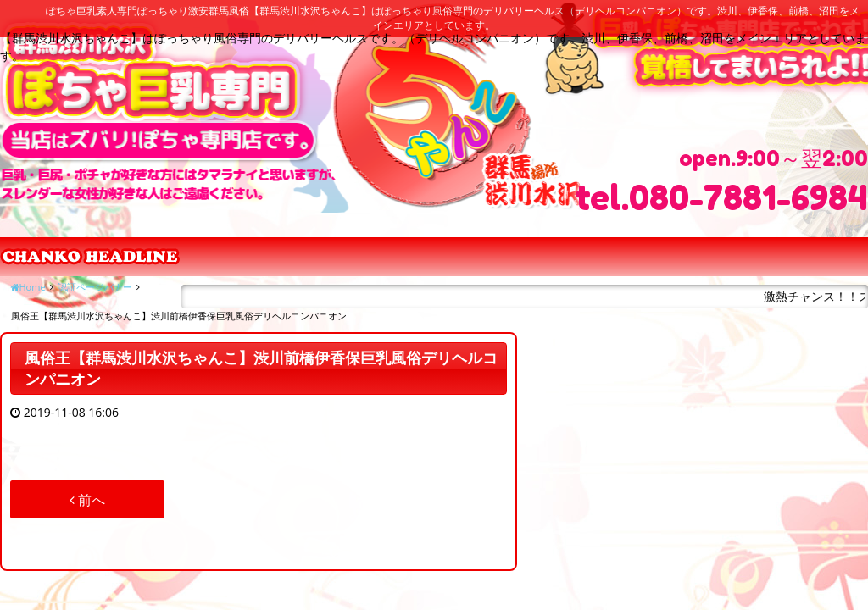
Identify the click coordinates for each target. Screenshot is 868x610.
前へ (87, 500)
